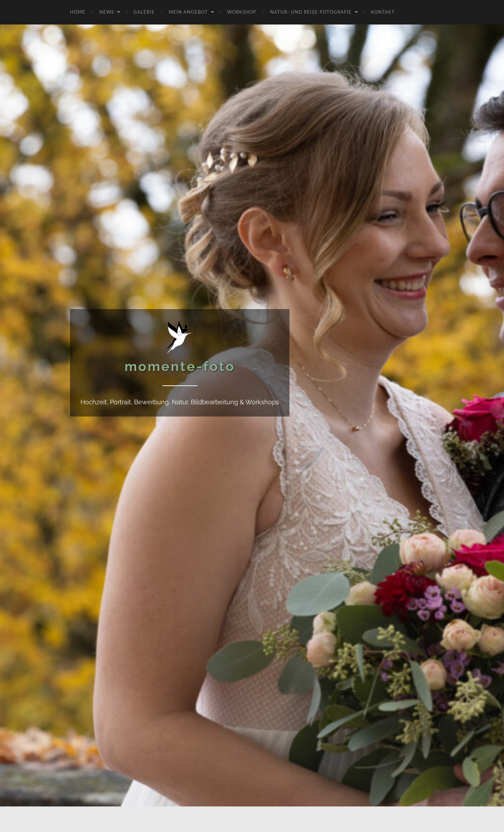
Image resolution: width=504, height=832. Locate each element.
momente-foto (180, 366)
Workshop (242, 12)
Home (78, 12)
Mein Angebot (188, 12)
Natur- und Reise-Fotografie (311, 12)
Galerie (144, 12)
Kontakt (383, 12)
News (107, 12)
